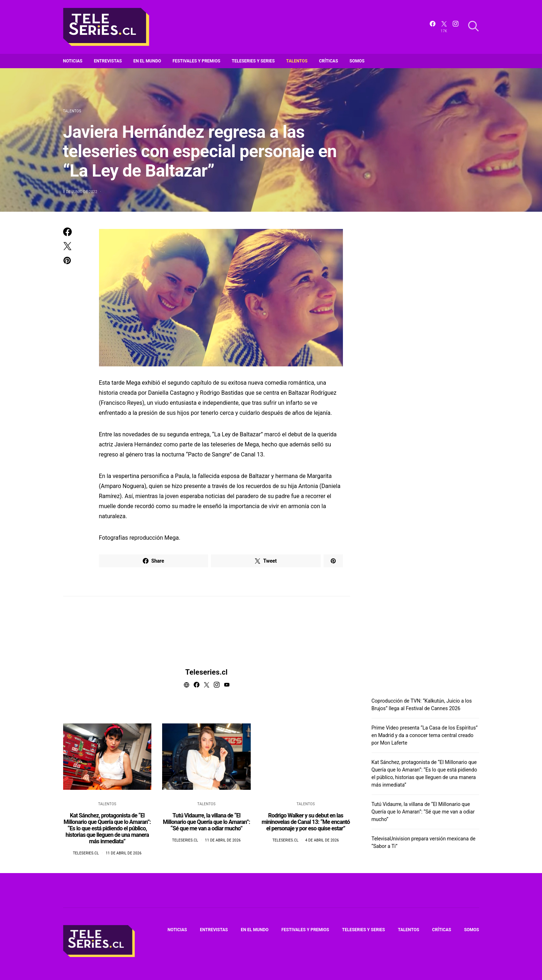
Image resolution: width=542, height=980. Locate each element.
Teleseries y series (253, 61)
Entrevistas (108, 61)
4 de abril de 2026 (322, 840)
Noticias (73, 61)
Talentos (297, 61)
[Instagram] (456, 27)
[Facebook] (433, 27)
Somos (357, 61)
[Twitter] (444, 27)
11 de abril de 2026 (124, 853)
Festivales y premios (196, 61)
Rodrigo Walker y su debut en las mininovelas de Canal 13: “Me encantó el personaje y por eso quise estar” (306, 822)
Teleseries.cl (207, 672)
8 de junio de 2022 (80, 192)
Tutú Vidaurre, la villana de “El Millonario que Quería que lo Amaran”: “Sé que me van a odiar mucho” (206, 822)
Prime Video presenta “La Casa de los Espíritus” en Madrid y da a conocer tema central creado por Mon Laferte (425, 735)
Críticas (328, 61)
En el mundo (147, 61)
